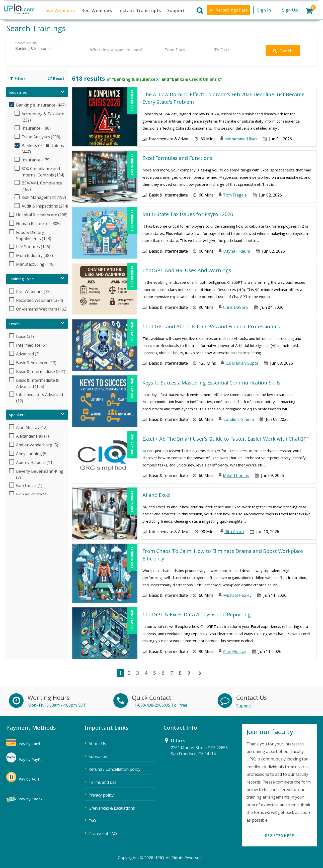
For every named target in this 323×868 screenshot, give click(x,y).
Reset (56, 78)
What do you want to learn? (116, 50)
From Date (175, 50)
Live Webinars (60, 10)
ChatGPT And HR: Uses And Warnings (187, 270)
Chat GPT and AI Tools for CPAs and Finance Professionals (211, 326)
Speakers (17, 415)
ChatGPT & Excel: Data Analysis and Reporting (197, 614)
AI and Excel (156, 495)
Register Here (279, 835)
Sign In (264, 10)
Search (283, 51)
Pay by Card (29, 744)
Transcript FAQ (103, 834)
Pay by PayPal (31, 759)
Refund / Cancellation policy (114, 769)
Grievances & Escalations (112, 808)
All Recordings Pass (229, 10)
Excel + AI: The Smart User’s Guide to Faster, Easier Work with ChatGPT (226, 439)
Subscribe (98, 756)
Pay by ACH (29, 779)
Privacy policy (101, 795)
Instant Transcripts (140, 10)
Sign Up (290, 10)
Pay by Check (31, 799)
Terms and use (103, 782)
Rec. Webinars (97, 10)
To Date (222, 50)
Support (176, 10)
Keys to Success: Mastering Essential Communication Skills (211, 383)
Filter (18, 78)
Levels (15, 324)
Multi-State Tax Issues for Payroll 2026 (188, 214)
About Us (97, 744)
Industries (18, 92)
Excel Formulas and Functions (177, 158)
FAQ (92, 821)
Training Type (21, 279)
